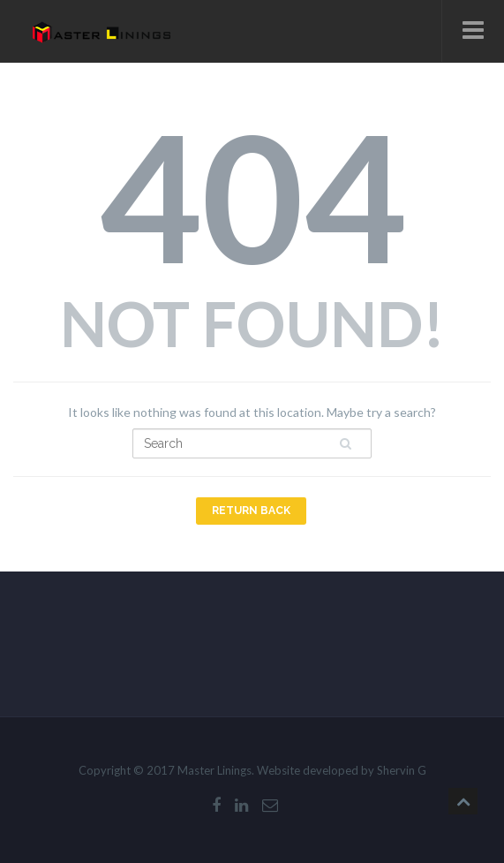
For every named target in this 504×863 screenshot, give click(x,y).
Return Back (251, 511)
